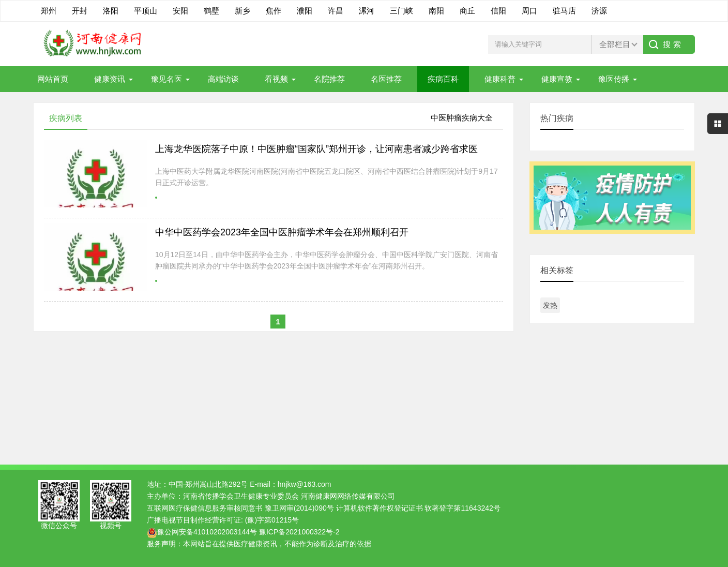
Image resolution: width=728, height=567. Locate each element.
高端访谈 (223, 79)
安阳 (180, 11)
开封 (80, 11)
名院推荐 (329, 79)
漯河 (367, 11)
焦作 (274, 11)
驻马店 (564, 11)
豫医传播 (614, 79)
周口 (529, 11)
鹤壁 (211, 11)
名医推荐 (386, 79)
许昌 (336, 11)
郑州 (49, 11)
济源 (599, 11)
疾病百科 (443, 79)
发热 (550, 305)
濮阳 (305, 11)
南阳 (436, 11)
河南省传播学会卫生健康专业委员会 (241, 496)
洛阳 (111, 11)
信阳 (498, 11)
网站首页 (53, 79)
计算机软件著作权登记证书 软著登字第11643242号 (418, 508)
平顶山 (146, 11)
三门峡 (401, 11)
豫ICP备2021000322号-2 (299, 532)
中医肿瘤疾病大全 (462, 118)
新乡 (242, 11)
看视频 (276, 79)
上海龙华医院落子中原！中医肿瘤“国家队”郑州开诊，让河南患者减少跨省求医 (316, 149)
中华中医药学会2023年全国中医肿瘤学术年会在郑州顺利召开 (282, 232)
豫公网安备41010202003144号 (207, 532)
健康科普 (500, 79)
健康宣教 (557, 79)
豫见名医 (166, 79)
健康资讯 (110, 79)
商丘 (467, 11)
